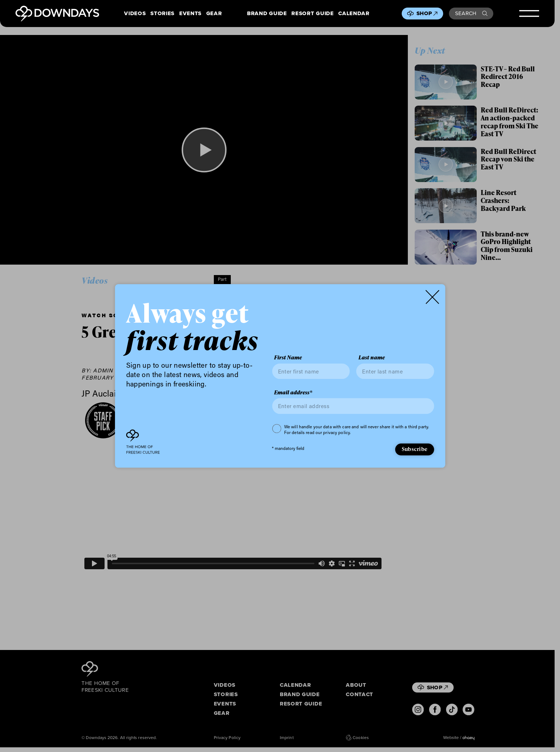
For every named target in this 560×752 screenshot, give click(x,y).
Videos (135, 14)
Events (190, 14)
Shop (427, 13)
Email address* (293, 393)
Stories (162, 14)
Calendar (354, 14)
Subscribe (415, 449)
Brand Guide (267, 14)
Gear (214, 14)
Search (471, 13)
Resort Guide (312, 14)
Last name (372, 358)
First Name (288, 358)
